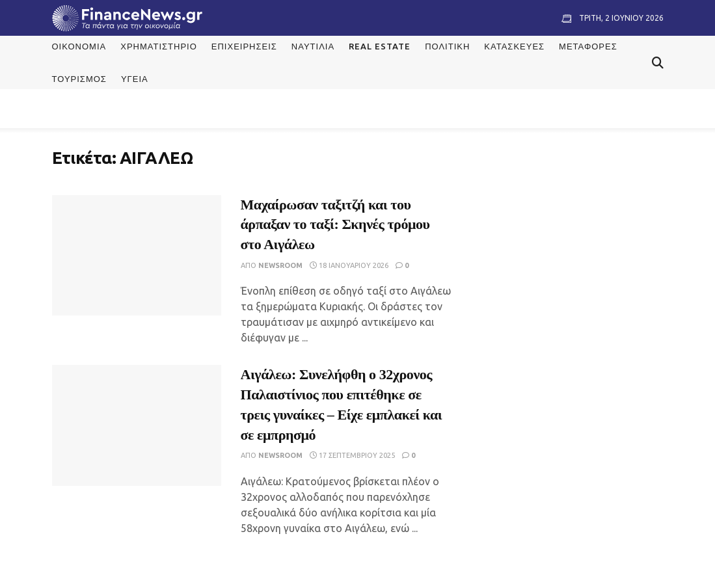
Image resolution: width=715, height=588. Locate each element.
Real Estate (380, 46)
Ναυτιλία (313, 46)
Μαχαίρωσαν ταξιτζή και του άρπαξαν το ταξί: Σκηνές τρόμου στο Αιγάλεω (335, 225)
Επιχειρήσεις (244, 46)
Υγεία (135, 79)
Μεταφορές (588, 46)
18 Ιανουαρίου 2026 (349, 265)
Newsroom (280, 265)
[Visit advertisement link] (573, 238)
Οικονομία (79, 46)
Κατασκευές (514, 46)
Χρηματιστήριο (159, 46)
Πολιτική (447, 46)
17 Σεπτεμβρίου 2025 (352, 455)
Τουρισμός (79, 79)
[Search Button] (658, 62)
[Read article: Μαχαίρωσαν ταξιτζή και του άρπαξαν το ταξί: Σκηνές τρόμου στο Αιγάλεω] (137, 256)
